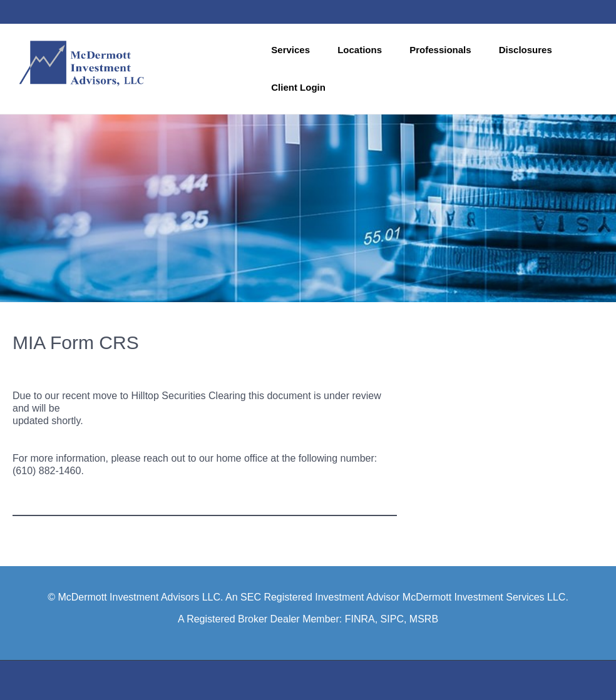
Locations (360, 50)
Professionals (440, 50)
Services (290, 50)
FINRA (360, 619)
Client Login (298, 87)
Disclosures (526, 50)
